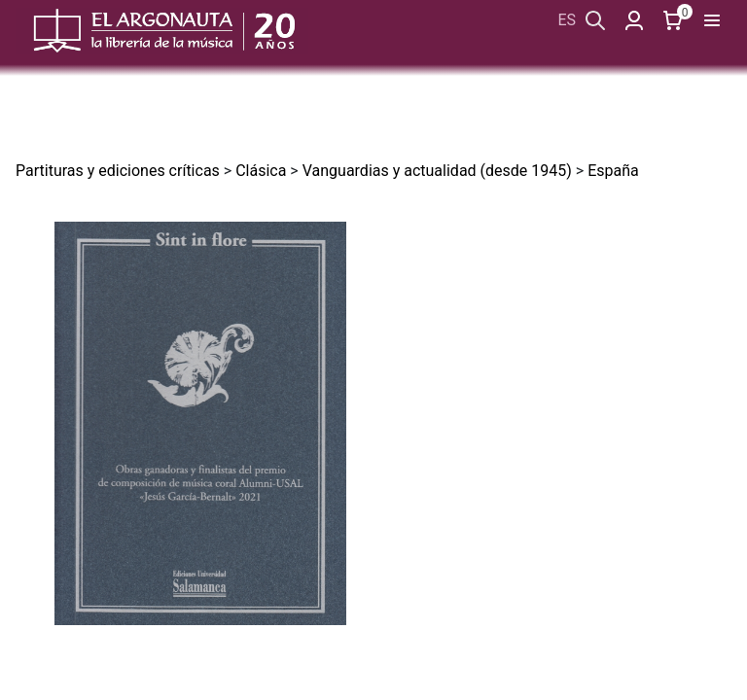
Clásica (261, 171)
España (613, 171)
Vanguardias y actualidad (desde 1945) (437, 171)
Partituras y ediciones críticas (118, 171)
